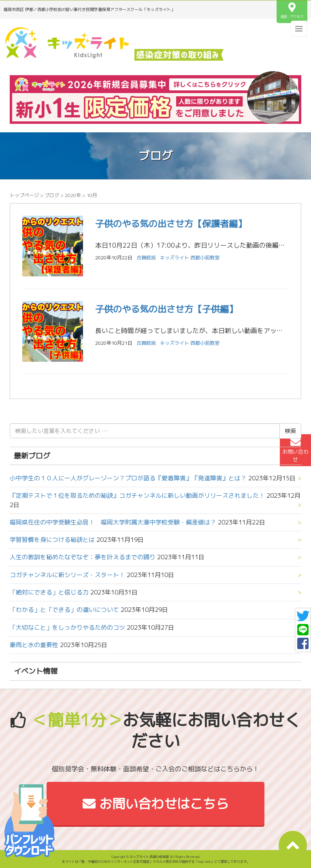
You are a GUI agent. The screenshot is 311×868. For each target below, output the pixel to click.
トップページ (24, 195)
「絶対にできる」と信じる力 (49, 592)
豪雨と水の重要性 (34, 645)
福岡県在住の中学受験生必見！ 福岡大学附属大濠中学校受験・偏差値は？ (113, 522)
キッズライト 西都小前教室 (190, 258)
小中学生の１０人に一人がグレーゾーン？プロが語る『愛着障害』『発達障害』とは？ (128, 478)
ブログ (52, 195)
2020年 (73, 195)
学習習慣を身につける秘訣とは (52, 540)
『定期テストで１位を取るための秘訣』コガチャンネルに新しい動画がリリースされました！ (137, 496)
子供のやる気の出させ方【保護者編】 (171, 224)
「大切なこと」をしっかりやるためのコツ (67, 627)
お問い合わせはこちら (156, 804)
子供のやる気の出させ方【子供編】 (166, 309)
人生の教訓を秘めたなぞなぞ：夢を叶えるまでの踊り (83, 557)
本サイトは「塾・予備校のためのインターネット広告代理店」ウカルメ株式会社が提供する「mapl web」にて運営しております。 (156, 862)
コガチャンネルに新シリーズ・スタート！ (67, 575)
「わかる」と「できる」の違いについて (64, 610)
